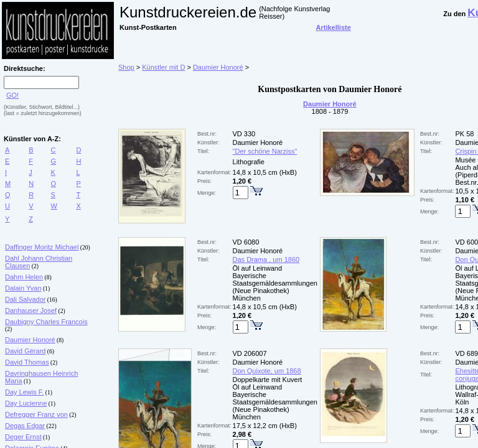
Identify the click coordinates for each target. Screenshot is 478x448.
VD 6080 (246, 242)
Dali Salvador (25, 299)
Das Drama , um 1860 (266, 259)
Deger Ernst (23, 437)
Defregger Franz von (36, 414)
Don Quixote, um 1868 (267, 371)
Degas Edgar (25, 426)
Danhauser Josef (31, 310)
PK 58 (464, 134)
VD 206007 (250, 353)
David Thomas (27, 362)
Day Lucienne (26, 403)
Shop (126, 67)
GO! (12, 95)
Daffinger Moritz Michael (42, 247)
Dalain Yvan (23, 288)
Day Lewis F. (24, 392)
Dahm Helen (24, 277)
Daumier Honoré (30, 340)
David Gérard (25, 351)
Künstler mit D (163, 67)
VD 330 (244, 134)
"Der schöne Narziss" (265, 151)
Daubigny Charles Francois (46, 322)
